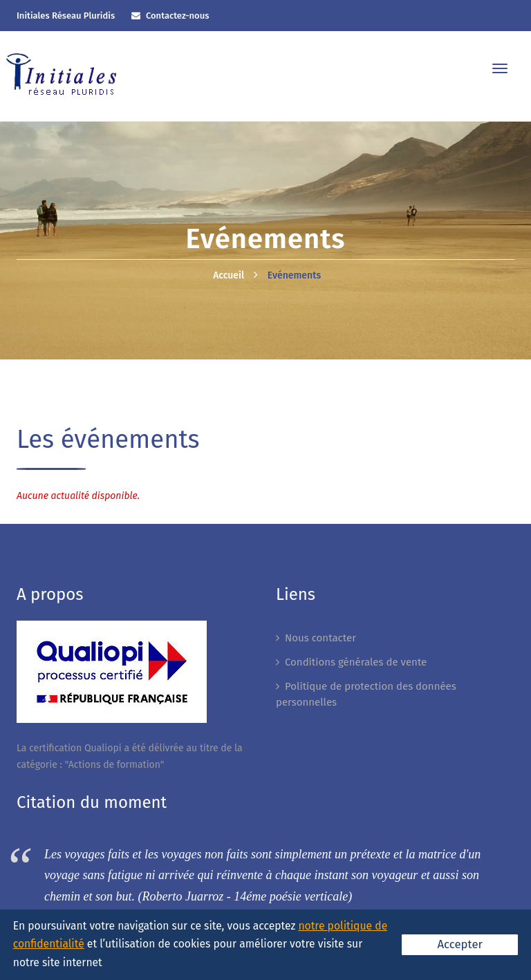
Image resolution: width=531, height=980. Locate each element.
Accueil (229, 275)
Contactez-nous (178, 16)
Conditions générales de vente (356, 662)
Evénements (294, 275)
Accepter (460, 944)
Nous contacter (320, 638)
